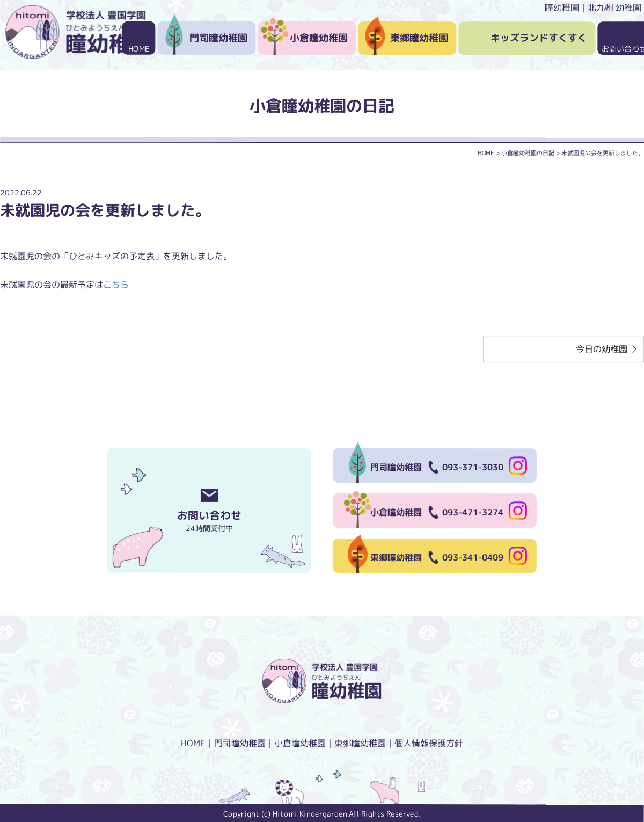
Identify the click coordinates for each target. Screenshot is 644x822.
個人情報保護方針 (429, 743)
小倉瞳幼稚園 (319, 38)
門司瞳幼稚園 (218, 38)
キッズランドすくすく (539, 38)
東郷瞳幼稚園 (419, 38)
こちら (116, 285)
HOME (139, 49)
